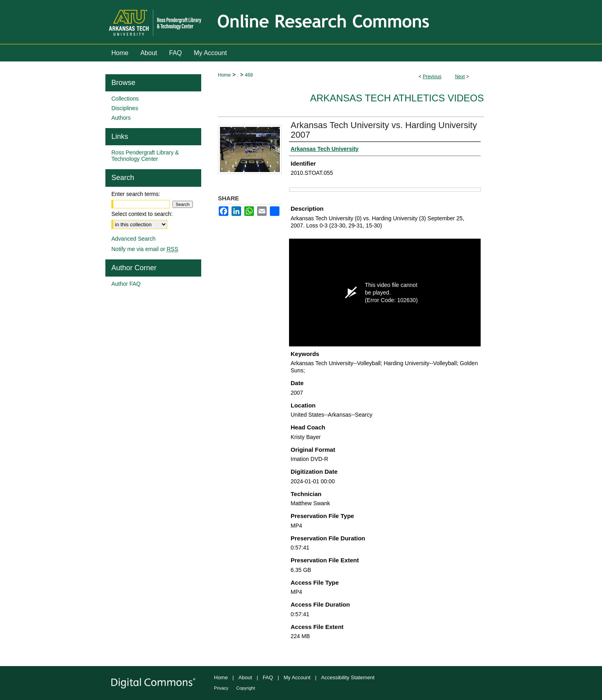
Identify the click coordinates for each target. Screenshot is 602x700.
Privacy (221, 688)
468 (249, 75)
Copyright (246, 688)
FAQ (268, 677)
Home (224, 75)
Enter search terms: (136, 194)
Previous (432, 77)
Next (460, 77)
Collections (125, 99)
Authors (121, 118)
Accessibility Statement (348, 677)
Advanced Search (134, 239)
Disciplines (125, 108)
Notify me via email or (145, 249)
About (245, 677)
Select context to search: (142, 214)
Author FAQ (126, 284)
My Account (297, 677)
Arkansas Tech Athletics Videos (397, 98)
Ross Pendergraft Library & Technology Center (145, 156)
